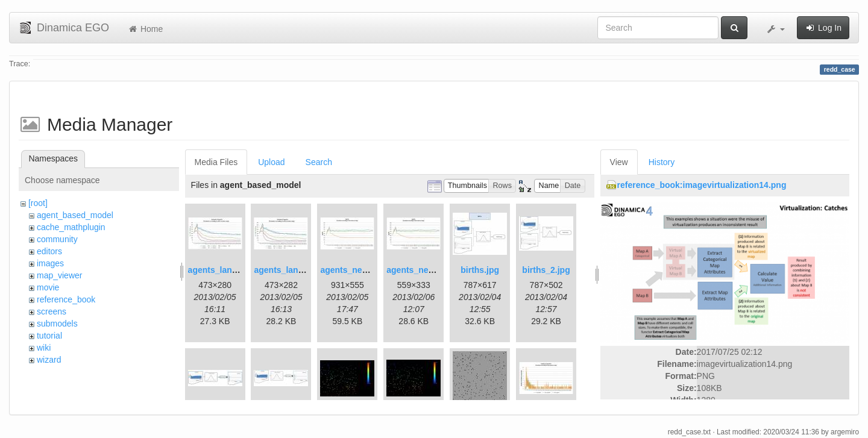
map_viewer (59, 275)
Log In (823, 28)
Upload (271, 162)
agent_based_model (75, 215)
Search (319, 162)
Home (145, 29)
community (57, 239)
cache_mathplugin (71, 227)
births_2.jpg (546, 270)
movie (48, 287)
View (619, 162)
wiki (44, 348)
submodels (57, 324)
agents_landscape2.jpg (300, 270)
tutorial (49, 336)
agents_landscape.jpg (232, 270)
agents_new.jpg (352, 270)
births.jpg (480, 270)
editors (49, 251)
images (50, 263)
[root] (38, 203)
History (662, 162)
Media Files (216, 162)
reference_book (66, 299)
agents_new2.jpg (420, 270)
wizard (49, 360)
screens (52, 311)
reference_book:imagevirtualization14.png (702, 185)
